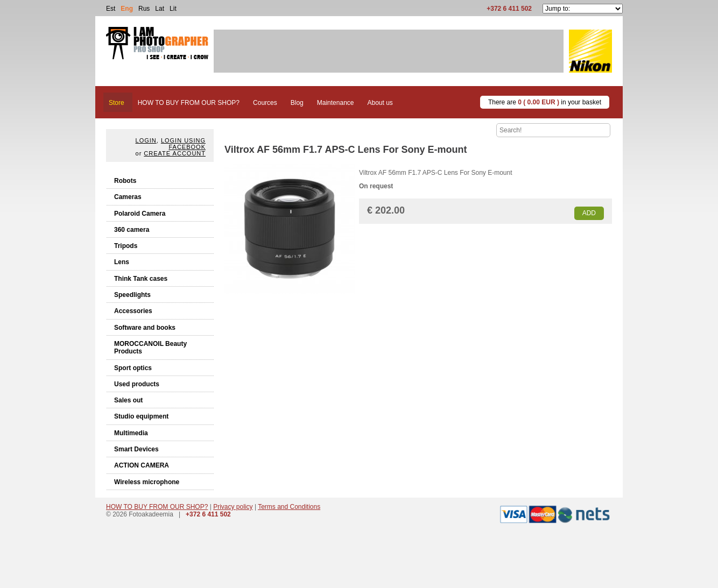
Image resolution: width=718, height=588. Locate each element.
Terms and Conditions (289, 507)
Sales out (128, 400)
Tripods (126, 246)
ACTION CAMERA (142, 465)
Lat (160, 9)
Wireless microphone (147, 482)
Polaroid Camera (140, 214)
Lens (122, 262)
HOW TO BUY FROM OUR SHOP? (157, 507)
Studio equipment (141, 416)
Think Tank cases (141, 279)
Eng (127, 9)
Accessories (133, 311)
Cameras (128, 197)
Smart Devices (136, 449)
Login (146, 140)
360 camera (132, 230)
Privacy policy (233, 507)
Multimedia (131, 433)
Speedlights (132, 295)
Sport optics (133, 368)
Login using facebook (183, 144)
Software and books (145, 328)
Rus (144, 9)
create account (175, 153)
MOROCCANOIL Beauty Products (150, 348)
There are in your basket (545, 102)
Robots (125, 181)
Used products (137, 384)
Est (111, 9)
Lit (173, 9)
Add (589, 213)
